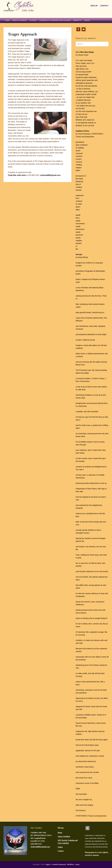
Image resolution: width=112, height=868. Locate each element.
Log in (77, 864)
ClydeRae (20, 9)
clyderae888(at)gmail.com (40, 847)
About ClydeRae (64, 836)
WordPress (70, 864)
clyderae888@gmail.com (50, 175)
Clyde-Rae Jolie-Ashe (17, 175)
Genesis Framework (59, 864)
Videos (60, 847)
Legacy (48, 864)
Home (60, 833)
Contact (61, 851)
